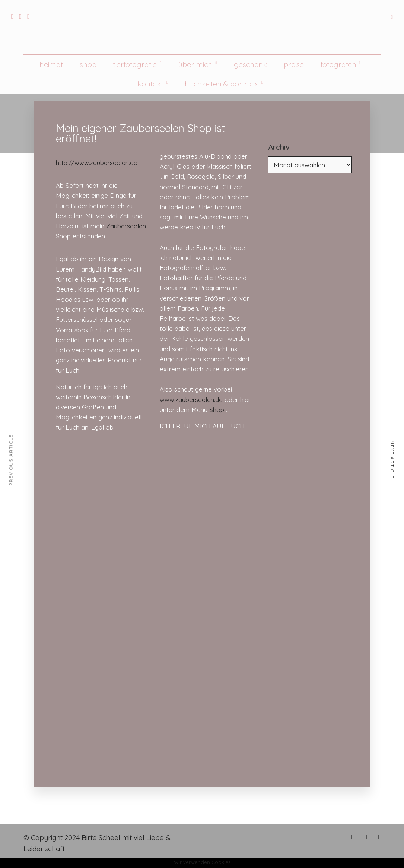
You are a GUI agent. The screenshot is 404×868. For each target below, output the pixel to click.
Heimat (51, 64)
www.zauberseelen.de (191, 400)
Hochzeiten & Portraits (222, 84)
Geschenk (250, 64)
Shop (88, 64)
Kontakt (150, 84)
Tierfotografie (135, 64)
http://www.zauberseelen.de (97, 163)
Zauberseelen (126, 226)
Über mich (195, 64)
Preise (294, 64)
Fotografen (338, 64)
